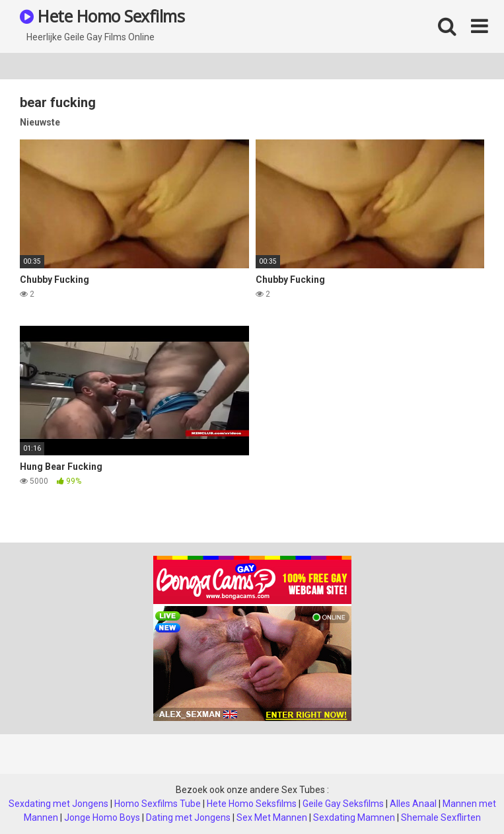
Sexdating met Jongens (58, 804)
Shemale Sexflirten (441, 817)
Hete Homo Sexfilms (102, 16)
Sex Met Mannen (272, 817)
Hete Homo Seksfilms (252, 804)
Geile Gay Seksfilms (343, 804)
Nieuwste (40, 122)
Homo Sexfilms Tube (158, 804)
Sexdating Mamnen (354, 817)
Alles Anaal (413, 804)
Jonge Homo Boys (102, 817)
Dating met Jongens (188, 817)
